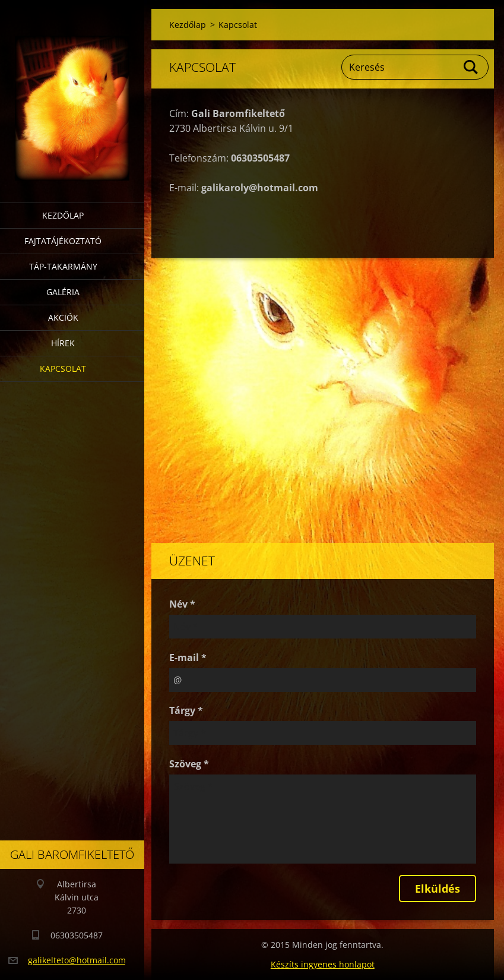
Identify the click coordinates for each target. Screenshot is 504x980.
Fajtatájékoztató (63, 241)
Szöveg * (189, 764)
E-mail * (188, 657)
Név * (182, 604)
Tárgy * (186, 710)
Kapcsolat (63, 369)
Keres (471, 67)
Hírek (63, 343)
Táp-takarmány (63, 266)
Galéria (63, 292)
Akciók (63, 317)
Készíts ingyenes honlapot (323, 964)
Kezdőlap (63, 215)
